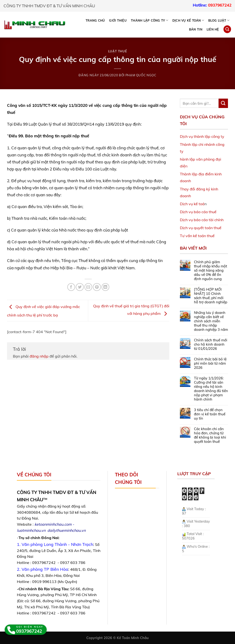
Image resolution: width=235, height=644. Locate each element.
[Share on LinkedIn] (105, 287)
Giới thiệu (118, 20)
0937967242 (220, 5)
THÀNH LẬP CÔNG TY (150, 20)
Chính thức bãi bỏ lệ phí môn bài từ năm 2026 (210, 363)
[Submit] (223, 103)
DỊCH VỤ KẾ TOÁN (188, 20)
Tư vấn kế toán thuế (197, 236)
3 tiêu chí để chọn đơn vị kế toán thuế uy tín (210, 414)
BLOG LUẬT (219, 20)
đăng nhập (39, 356)
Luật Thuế (118, 51)
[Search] (227, 29)
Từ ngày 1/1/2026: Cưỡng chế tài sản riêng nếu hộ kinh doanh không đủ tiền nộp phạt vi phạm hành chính (211, 389)
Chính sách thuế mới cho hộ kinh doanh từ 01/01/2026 (211, 344)
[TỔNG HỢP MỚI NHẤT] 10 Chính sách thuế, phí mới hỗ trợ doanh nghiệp (211, 296)
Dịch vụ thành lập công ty (202, 136)
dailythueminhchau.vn (66, 530)
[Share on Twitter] (80, 287)
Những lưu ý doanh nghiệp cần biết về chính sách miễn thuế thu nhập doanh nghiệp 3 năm (211, 321)
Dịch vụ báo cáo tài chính (202, 220)
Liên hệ (213, 29)
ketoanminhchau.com (53, 524)
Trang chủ (95, 20)
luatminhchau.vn (31, 530)
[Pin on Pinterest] (97, 287)
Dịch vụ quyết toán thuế (201, 228)
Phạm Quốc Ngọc (141, 75)
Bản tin (196, 29)
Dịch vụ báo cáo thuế (198, 212)
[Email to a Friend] (88, 287)
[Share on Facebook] (71, 287)
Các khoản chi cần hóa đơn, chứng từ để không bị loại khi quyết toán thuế (210, 435)
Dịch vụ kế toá (192, 204)
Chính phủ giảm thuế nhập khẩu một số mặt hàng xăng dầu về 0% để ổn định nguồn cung (210, 270)
